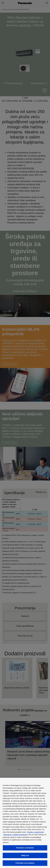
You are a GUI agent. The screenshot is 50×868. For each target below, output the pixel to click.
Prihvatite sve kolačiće (25, 863)
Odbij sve (25, 855)
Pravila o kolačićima (35, 832)
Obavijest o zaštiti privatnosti (15, 835)
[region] (25, 823)
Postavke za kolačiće (25, 848)
